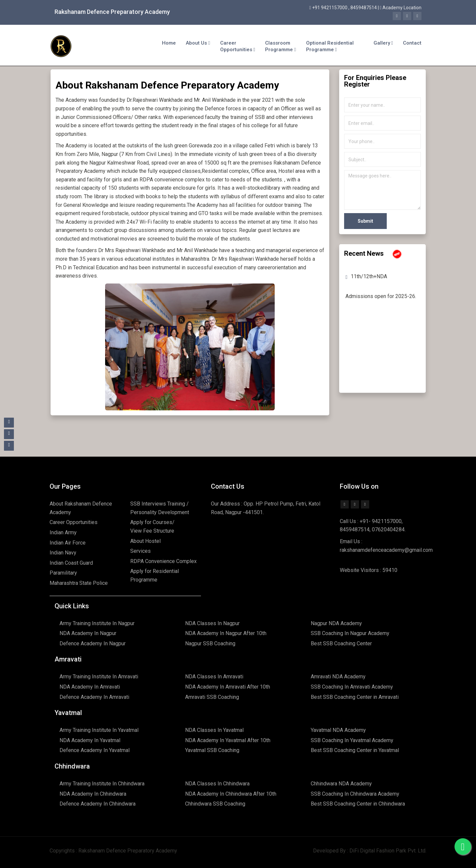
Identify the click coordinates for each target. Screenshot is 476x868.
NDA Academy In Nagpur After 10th (226, 633)
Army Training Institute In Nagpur (97, 623)
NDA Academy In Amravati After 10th (228, 687)
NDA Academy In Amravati (90, 687)
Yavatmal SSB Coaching (212, 750)
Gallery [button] (383, 43)
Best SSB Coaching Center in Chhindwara (358, 804)
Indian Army (63, 532)
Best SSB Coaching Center (341, 643)
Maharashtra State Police (79, 583)
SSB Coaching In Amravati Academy (352, 687)
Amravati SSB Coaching (212, 697)
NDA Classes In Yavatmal (214, 730)
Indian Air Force (68, 543)
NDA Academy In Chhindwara (93, 794)
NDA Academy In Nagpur (88, 633)
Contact (412, 43)
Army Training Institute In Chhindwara (102, 784)
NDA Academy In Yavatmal (90, 740)
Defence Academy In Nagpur (93, 643)
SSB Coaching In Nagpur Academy (350, 633)
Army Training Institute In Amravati (99, 677)
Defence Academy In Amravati (94, 697)
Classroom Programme (280, 46)
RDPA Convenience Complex (163, 561)
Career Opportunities (238, 46)
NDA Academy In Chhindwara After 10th (231, 794)
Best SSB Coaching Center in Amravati (355, 697)
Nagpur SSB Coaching (210, 643)
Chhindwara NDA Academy (341, 784)
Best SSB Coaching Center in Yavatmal (355, 750)
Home (169, 43)
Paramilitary (63, 573)
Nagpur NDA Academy (336, 623)
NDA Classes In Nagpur (212, 623)
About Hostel (145, 541)
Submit (365, 221)
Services (140, 551)
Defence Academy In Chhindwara (98, 804)
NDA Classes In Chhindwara (217, 784)
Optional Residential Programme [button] (330, 46)
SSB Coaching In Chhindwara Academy (355, 794)
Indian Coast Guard (71, 563)
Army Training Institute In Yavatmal (99, 730)
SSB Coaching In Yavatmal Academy (352, 740)
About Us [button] (198, 43)
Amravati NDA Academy (338, 677)
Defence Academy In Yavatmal (95, 750)
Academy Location (402, 8)
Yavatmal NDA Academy (338, 730)
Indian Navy (63, 553)
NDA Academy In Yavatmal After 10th (228, 740)
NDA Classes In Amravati (214, 677)
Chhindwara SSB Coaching (215, 804)
